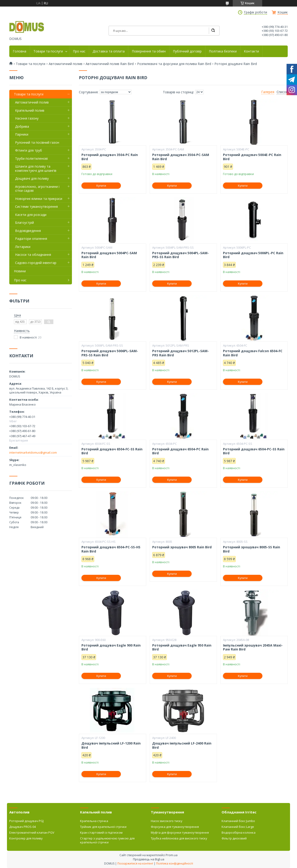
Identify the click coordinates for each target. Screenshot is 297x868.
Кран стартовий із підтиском (101, 832)
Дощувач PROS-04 (23, 827)
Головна (19, 51)
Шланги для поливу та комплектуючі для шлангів (36, 168)
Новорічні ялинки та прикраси (39, 199)
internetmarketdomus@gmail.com (33, 452)
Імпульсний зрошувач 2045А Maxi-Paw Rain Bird (253, 647)
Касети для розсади (31, 215)
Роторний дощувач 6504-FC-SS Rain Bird (112, 451)
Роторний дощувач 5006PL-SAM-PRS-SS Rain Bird (110, 353)
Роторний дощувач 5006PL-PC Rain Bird (253, 255)
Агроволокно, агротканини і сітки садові (37, 189)
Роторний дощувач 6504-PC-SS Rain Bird (254, 451)
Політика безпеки (223, 51)
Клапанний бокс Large (238, 827)
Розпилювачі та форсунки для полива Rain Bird (174, 64)
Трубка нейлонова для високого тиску (179, 838)
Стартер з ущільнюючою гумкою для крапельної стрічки (107, 840)
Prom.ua (172, 855)
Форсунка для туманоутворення (175, 827)
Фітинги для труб (29, 150)
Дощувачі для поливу (32, 178)
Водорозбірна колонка (239, 832)
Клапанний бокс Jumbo (238, 821)
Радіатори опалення (31, 239)
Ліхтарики (23, 247)
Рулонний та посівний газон (37, 142)
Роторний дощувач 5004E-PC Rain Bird (252, 157)
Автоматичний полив (66, 64)
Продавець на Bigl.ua (149, 859)
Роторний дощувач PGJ (26, 821)
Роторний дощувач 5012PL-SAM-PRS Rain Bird (181, 353)
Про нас (79, 51)
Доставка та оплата (109, 51)
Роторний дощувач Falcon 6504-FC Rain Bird (253, 353)
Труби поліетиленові (31, 158)
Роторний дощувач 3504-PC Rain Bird (110, 157)
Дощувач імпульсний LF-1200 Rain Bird (111, 745)
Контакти (251, 51)
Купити (101, 186)
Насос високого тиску (167, 821)
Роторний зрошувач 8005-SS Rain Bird (252, 549)
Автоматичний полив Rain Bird (110, 64)
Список (282, 92)
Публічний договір (187, 51)
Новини (20, 271)
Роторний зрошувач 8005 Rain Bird (182, 547)
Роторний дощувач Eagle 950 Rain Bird (182, 647)
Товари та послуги (48, 51)
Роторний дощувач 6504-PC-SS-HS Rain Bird (111, 549)
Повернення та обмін (149, 51)
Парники (22, 134)
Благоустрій (24, 223)
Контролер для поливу (26, 838)
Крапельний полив (30, 110)
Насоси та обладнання (33, 255)
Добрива (22, 126)
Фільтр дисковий (234, 838)
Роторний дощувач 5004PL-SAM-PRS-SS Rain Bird (181, 255)
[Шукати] (213, 31)
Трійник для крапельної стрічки (103, 827)
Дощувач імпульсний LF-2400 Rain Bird (182, 745)
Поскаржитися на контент (135, 863)
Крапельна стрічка (94, 821)
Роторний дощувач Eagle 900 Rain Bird (111, 647)
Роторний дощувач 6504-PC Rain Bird (180, 451)
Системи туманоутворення (36, 206)
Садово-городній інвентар (36, 263)
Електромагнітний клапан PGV (32, 832)
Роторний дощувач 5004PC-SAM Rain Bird (109, 255)
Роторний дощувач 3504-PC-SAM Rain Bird (181, 157)
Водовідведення (28, 231)
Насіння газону (27, 118)
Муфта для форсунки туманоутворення (180, 832)
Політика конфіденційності (175, 863)
